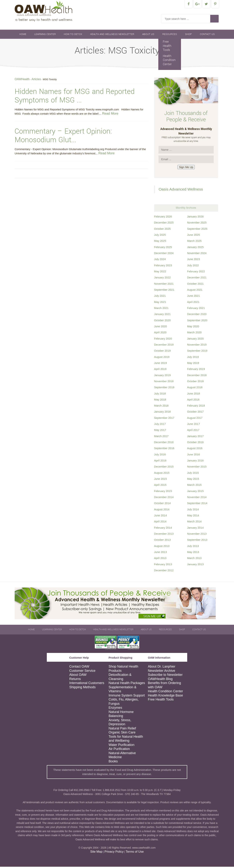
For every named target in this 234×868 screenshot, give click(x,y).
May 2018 (160, 401)
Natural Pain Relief (122, 730)
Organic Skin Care (122, 734)
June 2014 (161, 517)
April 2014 (160, 523)
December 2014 (164, 498)
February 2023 (163, 267)
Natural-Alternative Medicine (122, 756)
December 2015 (164, 468)
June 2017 (193, 425)
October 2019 (162, 352)
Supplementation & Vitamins (122, 691)
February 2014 (163, 529)
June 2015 (161, 480)
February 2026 (163, 218)
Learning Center (45, 35)
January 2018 (162, 413)
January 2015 (195, 492)
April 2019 (160, 370)
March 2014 (194, 523)
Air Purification (119, 750)
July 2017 (160, 425)
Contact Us (207, 35)
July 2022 (193, 267)
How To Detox (73, 35)
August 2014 (162, 511)
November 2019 (197, 346)
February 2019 (196, 370)
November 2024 (197, 254)
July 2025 (160, 236)
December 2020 (197, 315)
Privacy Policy (114, 853)
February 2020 (163, 340)
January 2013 (195, 566)
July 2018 (160, 395)
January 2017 (195, 437)
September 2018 (164, 389)
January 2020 (195, 340)
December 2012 (164, 572)
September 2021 (164, 291)
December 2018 (197, 376)
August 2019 (162, 358)
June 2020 (161, 328)
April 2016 (160, 462)
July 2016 (160, 456)
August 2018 (195, 389)
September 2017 (164, 419)
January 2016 (195, 462)
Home (23, 35)
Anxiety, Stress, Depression (120, 723)
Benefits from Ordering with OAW (164, 686)
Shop (188, 35)
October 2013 (162, 541)
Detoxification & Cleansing (120, 678)
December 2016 (164, 443)
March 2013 (194, 559)
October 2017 (195, 413)
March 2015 (194, 486)
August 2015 (162, 474)
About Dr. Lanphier (162, 668)
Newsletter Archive (162, 672)
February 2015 (163, 492)
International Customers (87, 684)
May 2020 (193, 328)
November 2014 (197, 498)
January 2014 (195, 529)
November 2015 (197, 468)
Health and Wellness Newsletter (112, 35)
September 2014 (197, 504)
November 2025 (197, 224)
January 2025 (195, 248)
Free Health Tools (167, 47)
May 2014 (193, 517)
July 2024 (160, 260)
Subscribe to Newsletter (165, 676)
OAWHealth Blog (160, 680)
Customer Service (82, 672)
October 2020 (162, 322)
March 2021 (161, 309)
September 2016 (164, 449)
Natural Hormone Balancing (121, 715)
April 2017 (193, 431)
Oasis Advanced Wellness (181, 190)
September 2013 (197, 541)
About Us (148, 35)
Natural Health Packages (127, 684)
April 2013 (160, 559)
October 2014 (162, 504)
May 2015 (193, 480)
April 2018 (193, 401)
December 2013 (164, 535)
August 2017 (195, 419)
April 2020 (160, 334)
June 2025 (193, 236)
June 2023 (193, 260)
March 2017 (161, 437)
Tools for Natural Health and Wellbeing (126, 740)
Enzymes (115, 709)
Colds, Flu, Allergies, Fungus (124, 703)
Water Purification (121, 746)
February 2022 (196, 273)
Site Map (96, 853)
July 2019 (193, 358)
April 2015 (160, 486)
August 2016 (195, 449)
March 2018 (161, 407)
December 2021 (197, 279)
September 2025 (197, 230)
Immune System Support (127, 697)
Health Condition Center (169, 61)
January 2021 (162, 315)
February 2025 (163, 248)
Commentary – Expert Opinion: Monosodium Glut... (63, 137)
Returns (75, 680)
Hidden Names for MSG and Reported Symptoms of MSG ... (75, 97)
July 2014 (193, 511)
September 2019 (197, 352)
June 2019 (161, 364)
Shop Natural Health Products (123, 670)
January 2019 (162, 376)
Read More (110, 115)
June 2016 (193, 456)
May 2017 (160, 431)
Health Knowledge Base (165, 697)
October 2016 (195, 443)
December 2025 (164, 224)
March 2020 (194, 334)
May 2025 (160, 242)
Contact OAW (79, 668)
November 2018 (164, 382)
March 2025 (194, 242)
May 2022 (160, 273)
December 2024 (164, 254)
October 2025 (162, 230)
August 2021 (195, 291)
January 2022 (162, 279)
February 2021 (196, 309)
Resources (170, 35)
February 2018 (196, 407)
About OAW (78, 676)
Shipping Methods (82, 688)
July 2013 (193, 547)
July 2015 (193, 474)
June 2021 (193, 297)
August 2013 (162, 547)
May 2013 (193, 553)
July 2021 (160, 297)
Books (113, 763)
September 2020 (197, 322)
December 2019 (164, 346)
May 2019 (193, 364)
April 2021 (193, 303)
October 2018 (195, 382)
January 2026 (195, 218)
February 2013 (163, 566)
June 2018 (193, 395)
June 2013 (161, 553)
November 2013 (197, 535)
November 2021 (164, 285)
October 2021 (195, 285)
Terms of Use (135, 853)
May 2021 (160, 303)
